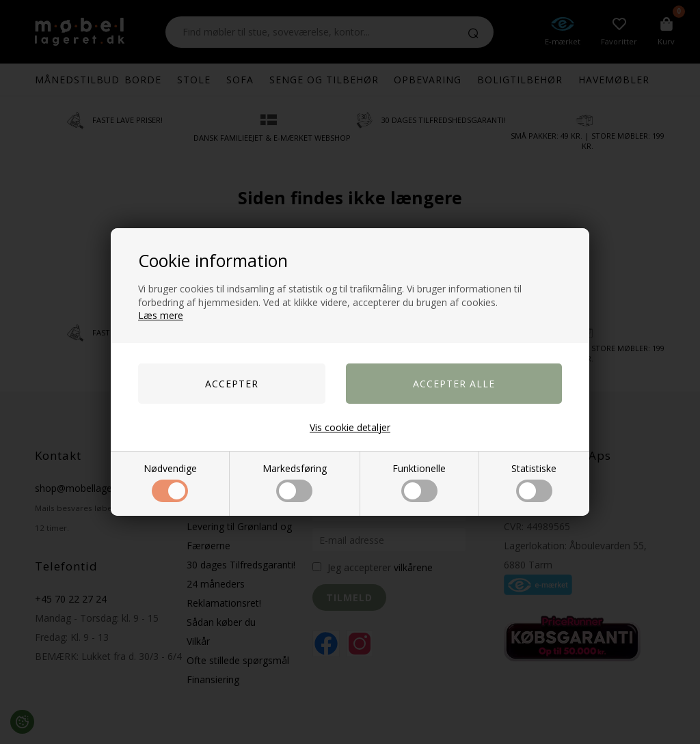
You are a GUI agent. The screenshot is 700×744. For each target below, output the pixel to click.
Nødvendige (170, 482)
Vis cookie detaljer (350, 427)
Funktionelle (419, 482)
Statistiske (534, 482)
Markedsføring (295, 482)
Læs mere (161, 315)
